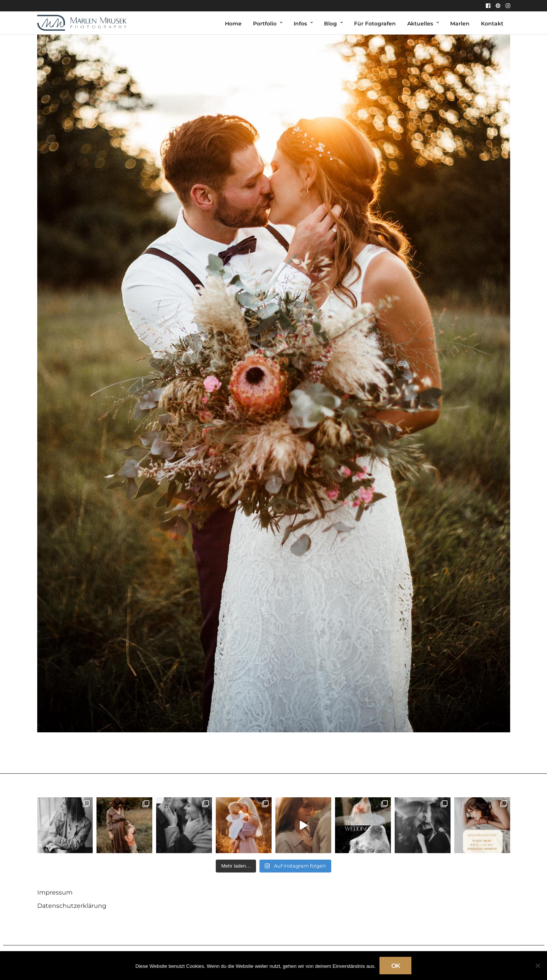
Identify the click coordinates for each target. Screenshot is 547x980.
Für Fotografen (375, 24)
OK (396, 966)
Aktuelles (420, 24)
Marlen (460, 24)
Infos (300, 24)
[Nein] (538, 966)
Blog (330, 24)
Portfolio (265, 24)
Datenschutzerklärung (72, 906)
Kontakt (492, 24)
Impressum (55, 892)
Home (233, 24)
